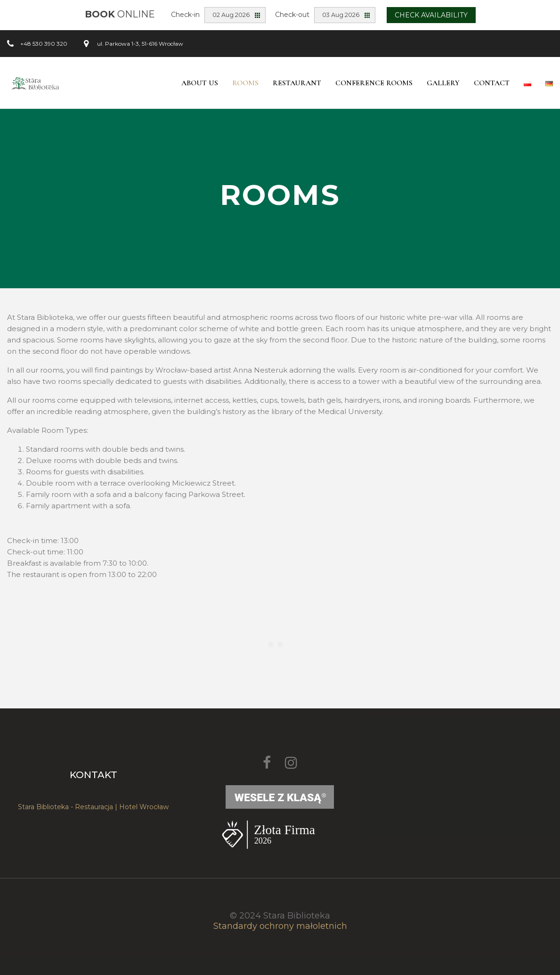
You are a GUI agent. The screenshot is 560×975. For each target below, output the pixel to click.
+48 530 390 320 (44, 44)
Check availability (431, 15)
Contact (492, 83)
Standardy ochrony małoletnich (280, 926)
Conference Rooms (374, 83)
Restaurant (297, 83)
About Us (200, 83)
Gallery (443, 83)
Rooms (245, 83)
